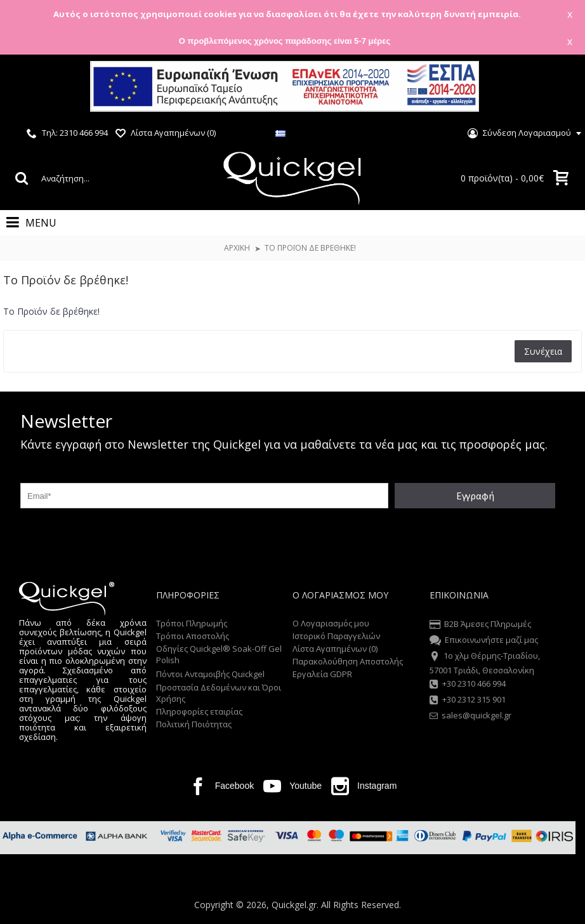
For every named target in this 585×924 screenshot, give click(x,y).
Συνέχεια (543, 351)
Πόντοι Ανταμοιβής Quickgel (210, 674)
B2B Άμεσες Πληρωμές (480, 625)
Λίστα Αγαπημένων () (335, 649)
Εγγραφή (475, 496)
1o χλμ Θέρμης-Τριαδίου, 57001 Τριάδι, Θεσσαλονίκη (485, 663)
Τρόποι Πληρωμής (192, 623)
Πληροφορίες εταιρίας (199, 711)
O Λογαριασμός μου (331, 623)
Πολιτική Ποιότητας (194, 724)
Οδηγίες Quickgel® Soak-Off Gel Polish (219, 654)
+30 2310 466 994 (468, 685)
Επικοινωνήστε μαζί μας (484, 641)
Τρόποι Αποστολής (193, 636)
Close (559, 88)
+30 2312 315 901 (468, 701)
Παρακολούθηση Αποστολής (348, 661)
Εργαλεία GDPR (322, 674)
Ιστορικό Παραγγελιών (336, 636)
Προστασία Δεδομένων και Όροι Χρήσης (219, 693)
